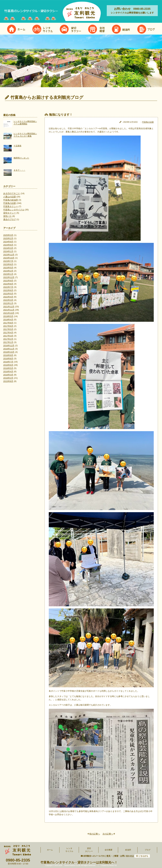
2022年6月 (8, 290)
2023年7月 (8, 261)
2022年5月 (8, 294)
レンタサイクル (69, 850)
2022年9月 (8, 281)
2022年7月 (8, 287)
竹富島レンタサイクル (14, 210)
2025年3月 (8, 235)
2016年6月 (8, 365)
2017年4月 (8, 333)
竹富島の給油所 (11, 200)
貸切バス (7, 216)
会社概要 (109, 850)
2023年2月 (8, 271)
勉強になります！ (61, 115)
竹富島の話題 (10, 203)
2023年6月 (8, 264)
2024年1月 (8, 251)
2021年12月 (9, 307)
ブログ (148, 850)
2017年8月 (8, 323)
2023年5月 (8, 268)
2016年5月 (8, 368)
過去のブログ (10, 219)
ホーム (50, 850)
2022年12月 (9, 277)
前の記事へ (94, 834)
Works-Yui (113, 865)
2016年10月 (9, 352)
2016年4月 (8, 372)
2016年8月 (8, 359)
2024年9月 (8, 242)
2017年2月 (8, 339)
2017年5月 (8, 329)
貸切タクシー (10, 213)
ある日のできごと (12, 193)
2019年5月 (8, 316)
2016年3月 (8, 375)
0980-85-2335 (18, 860)
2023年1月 (8, 274)
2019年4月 (8, 320)
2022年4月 (8, 297)
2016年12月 (9, 346)
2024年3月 (8, 248)
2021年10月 (9, 313)
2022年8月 (8, 284)
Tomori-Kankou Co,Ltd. (72, 865)
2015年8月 (8, 381)
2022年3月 (8, 300)
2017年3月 (8, 336)
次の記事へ (109, 834)
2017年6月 (8, 326)
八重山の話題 (10, 197)
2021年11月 (9, 310)
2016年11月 (9, 349)
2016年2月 (8, 378)
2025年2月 (8, 238)
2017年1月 (8, 342)
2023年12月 (9, 255)
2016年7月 (8, 362)
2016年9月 (8, 355)
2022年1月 (8, 303)
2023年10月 (9, 258)
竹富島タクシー (11, 206)
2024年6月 (8, 245)
